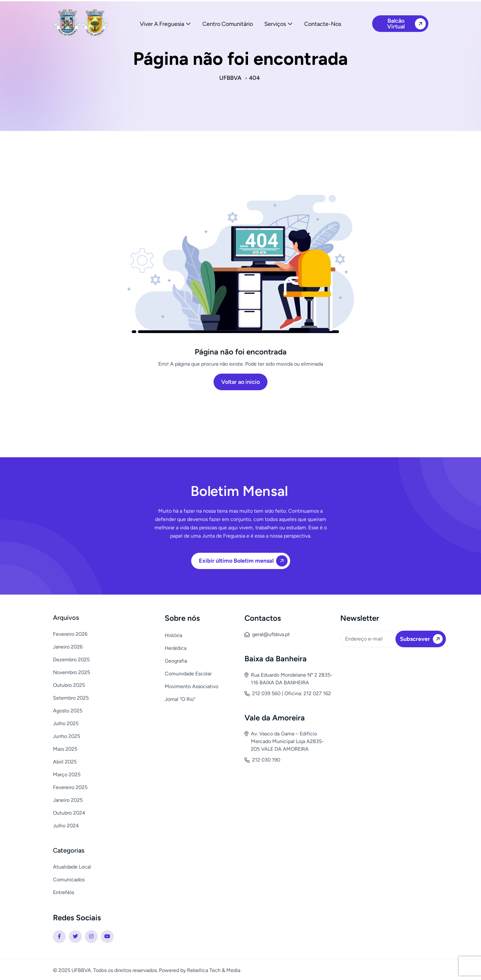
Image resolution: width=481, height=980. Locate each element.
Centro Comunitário (228, 24)
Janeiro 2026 (68, 647)
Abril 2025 (65, 762)
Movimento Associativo (192, 686)
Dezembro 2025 (71, 660)
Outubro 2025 (69, 685)
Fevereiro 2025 (70, 787)
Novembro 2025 (71, 672)
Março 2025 (67, 775)
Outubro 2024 (69, 813)
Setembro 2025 (71, 698)
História (173, 635)
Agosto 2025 (68, 711)
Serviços (275, 24)
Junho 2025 (67, 736)
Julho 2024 (66, 826)
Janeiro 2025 (68, 800)
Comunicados (69, 880)
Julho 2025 (66, 723)
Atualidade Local (72, 867)
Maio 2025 (65, 749)
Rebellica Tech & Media (214, 970)
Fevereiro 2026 (70, 634)
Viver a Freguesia (162, 24)
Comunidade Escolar (188, 674)
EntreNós (64, 892)
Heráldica (176, 648)
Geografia (176, 661)
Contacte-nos (323, 24)
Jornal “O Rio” (180, 699)
